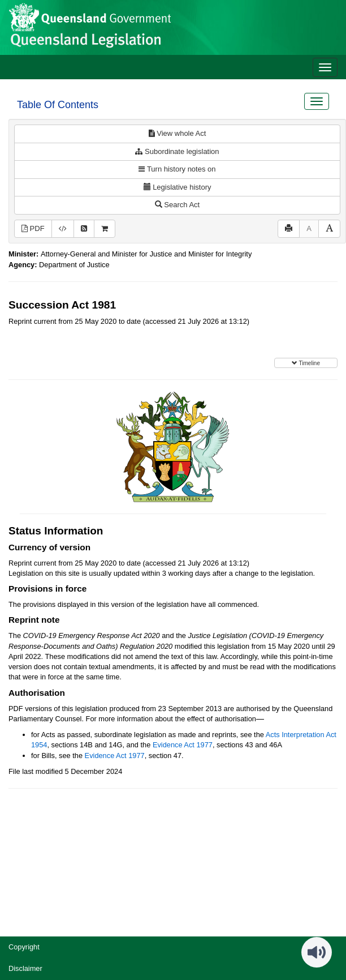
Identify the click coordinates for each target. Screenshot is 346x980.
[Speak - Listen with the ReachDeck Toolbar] (317, 952)
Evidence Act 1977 (183, 745)
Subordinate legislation (177, 151)
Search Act (177, 205)
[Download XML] (63, 229)
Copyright (24, 947)
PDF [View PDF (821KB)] (33, 228)
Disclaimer (25, 968)
